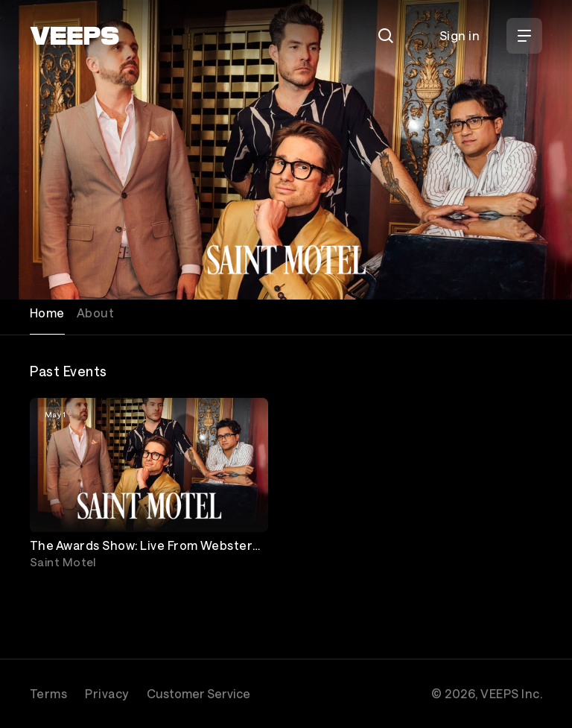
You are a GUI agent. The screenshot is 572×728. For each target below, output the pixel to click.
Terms (48, 693)
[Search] (386, 36)
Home (47, 313)
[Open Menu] (524, 36)
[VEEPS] (74, 36)
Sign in (460, 35)
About (95, 313)
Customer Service (198, 693)
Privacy (107, 693)
